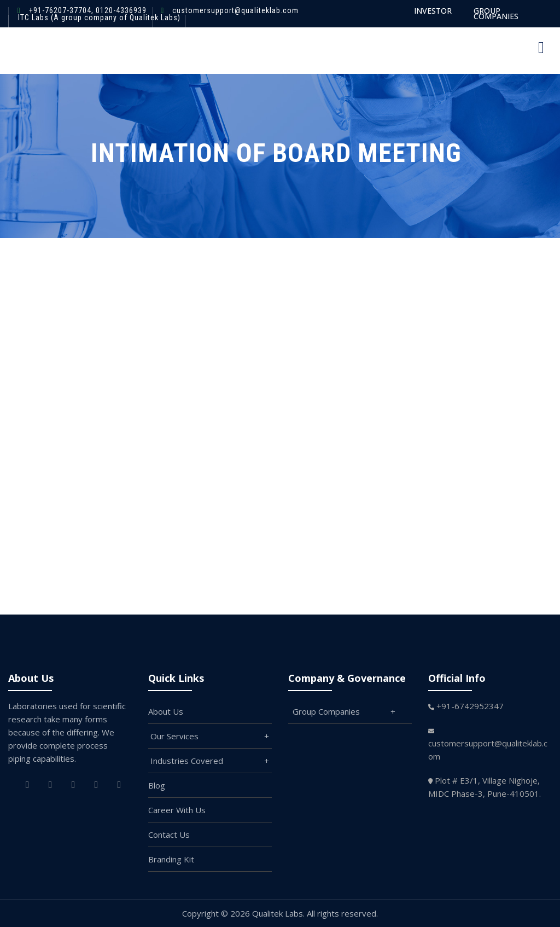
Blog (157, 785)
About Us (166, 711)
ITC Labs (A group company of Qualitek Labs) (99, 18)
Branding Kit (171, 859)
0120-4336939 (120, 10)
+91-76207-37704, (61, 10)
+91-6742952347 (470, 706)
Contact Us (169, 835)
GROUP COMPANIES (496, 13)
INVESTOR (433, 11)
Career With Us (177, 810)
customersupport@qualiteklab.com (235, 10)
